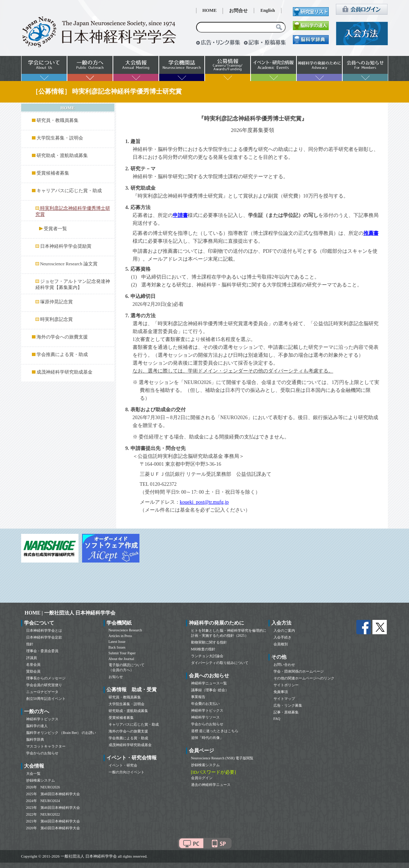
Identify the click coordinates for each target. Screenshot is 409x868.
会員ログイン (202, 778)
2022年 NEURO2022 (43, 814)
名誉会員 (33, 665)
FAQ (277, 719)
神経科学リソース (205, 717)
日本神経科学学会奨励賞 (66, 246)
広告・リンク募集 (288, 705)
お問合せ (238, 11)
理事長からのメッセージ (46, 678)
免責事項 (281, 692)
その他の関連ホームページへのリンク (304, 678)
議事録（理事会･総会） (210, 690)
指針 (30, 644)
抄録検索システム (41, 780)
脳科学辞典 (35, 739)
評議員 (32, 658)
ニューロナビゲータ (42, 692)
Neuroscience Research (125, 630)
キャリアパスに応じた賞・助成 (69, 191)
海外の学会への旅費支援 (62, 337)
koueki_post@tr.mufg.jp (204, 502)
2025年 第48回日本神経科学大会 (53, 794)
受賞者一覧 (55, 229)
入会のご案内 (284, 630)
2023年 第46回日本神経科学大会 (53, 808)
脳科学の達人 (37, 726)
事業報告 (198, 697)
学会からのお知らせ (42, 753)
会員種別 (281, 644)
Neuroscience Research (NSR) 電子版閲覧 (222, 758)
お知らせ (116, 677)
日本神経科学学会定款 (44, 637)
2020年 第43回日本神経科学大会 (53, 828)
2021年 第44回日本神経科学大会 (53, 821)
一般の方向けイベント (127, 772)
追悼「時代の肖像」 (207, 738)
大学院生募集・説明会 (60, 138)
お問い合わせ (284, 665)
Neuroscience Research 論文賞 (69, 264)
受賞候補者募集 (53, 173)
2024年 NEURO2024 (43, 801)
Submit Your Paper (122, 653)
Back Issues (117, 647)
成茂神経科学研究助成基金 (65, 372)
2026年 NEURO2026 (43, 787)
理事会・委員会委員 (42, 651)
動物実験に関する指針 (209, 642)
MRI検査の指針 (203, 649)
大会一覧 (33, 774)
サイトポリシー (286, 685)
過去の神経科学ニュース (211, 785)
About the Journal (122, 659)
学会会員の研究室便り (44, 685)
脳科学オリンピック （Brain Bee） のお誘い (61, 733)
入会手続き (282, 637)
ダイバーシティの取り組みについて (220, 663)
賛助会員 (33, 671)
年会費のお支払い (205, 704)
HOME (210, 10)
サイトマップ (284, 699)
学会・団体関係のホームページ (299, 671)
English (268, 10)
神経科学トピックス (42, 719)
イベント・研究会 (123, 765)
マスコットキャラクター (46, 746)
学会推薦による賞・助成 (62, 355)
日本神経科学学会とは (44, 630)
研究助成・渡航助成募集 (62, 156)
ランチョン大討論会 (207, 656)
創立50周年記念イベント (46, 699)
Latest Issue (117, 642)
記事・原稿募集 (286, 712)
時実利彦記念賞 (56, 319)
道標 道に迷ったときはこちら (215, 731)
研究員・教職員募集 (58, 120)
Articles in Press (120, 636)
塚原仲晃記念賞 (56, 302)
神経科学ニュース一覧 (209, 683)
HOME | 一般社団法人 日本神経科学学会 (70, 613)
